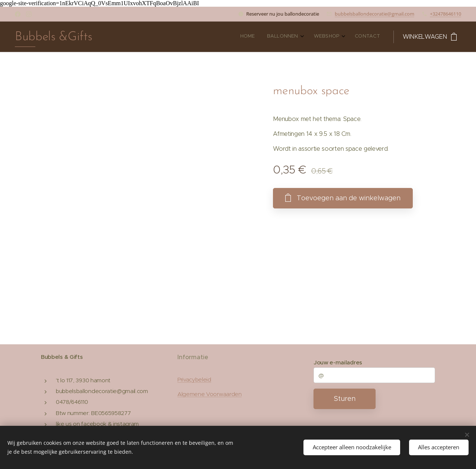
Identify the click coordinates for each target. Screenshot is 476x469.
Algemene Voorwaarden (210, 394)
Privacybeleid (194, 380)
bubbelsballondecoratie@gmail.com (374, 14)
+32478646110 (446, 14)
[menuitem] (339, 37)
